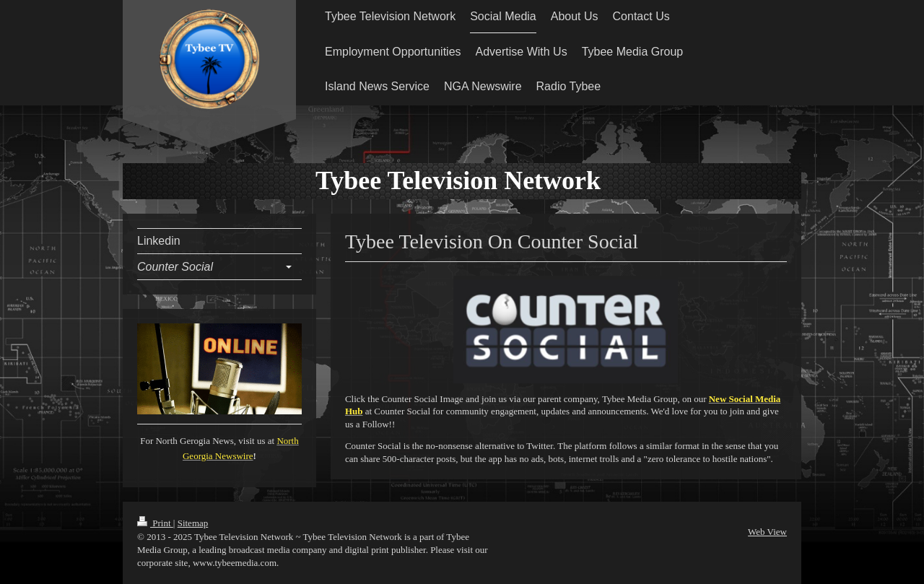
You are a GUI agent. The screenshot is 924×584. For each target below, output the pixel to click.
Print (155, 523)
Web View (767, 532)
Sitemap (193, 523)
